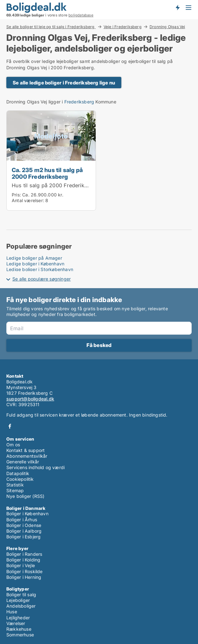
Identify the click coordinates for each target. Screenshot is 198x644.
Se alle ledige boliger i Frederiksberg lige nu (64, 83)
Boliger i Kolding (23, 560)
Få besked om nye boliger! (177, 7)
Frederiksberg (79, 102)
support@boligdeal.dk (30, 399)
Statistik (15, 485)
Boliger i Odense (24, 525)
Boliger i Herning (24, 577)
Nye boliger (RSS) (25, 496)
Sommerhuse (20, 635)
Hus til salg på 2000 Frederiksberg (55, 185)
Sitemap (15, 490)
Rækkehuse (19, 629)
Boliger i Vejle (21, 565)
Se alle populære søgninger (42, 279)
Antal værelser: (28, 200)
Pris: (17, 195)
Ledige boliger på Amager (34, 258)
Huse (12, 612)
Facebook (10, 426)
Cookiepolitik (20, 479)
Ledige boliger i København (35, 264)
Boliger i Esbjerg (23, 537)
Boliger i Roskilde (25, 571)
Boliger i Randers (24, 554)
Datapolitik (18, 473)
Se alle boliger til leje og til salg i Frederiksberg (51, 27)
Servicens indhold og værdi (35, 467)
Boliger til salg (21, 594)
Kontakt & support (26, 450)
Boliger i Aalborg (24, 531)
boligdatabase (81, 15)
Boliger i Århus (22, 520)
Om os (13, 445)
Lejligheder (18, 618)
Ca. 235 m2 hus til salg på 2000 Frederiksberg (47, 173)
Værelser (16, 623)
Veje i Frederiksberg (123, 27)
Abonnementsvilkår (27, 456)
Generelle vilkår (23, 462)
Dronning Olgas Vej (167, 27)
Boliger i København (27, 514)
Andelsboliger (21, 606)
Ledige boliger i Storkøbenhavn (40, 269)
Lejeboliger (18, 600)
